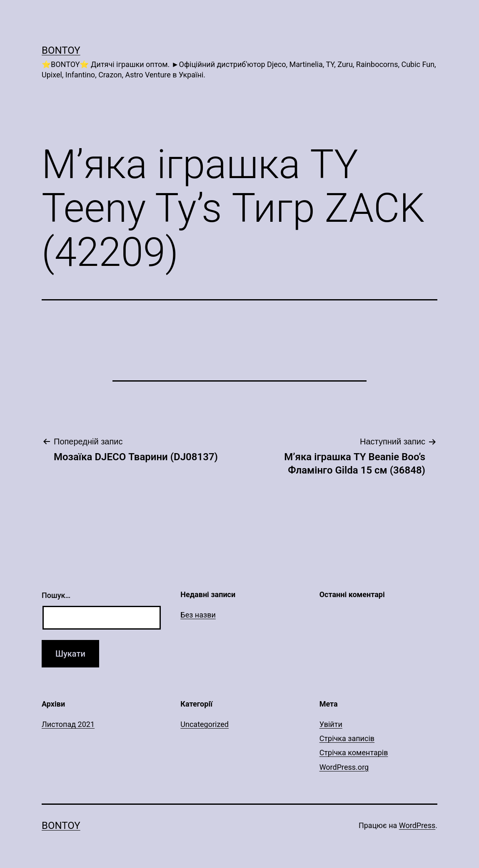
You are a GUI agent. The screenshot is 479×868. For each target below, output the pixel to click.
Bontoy (61, 50)
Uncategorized (205, 724)
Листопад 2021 (68, 724)
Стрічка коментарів (354, 753)
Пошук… (56, 595)
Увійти (331, 724)
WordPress (417, 825)
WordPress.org (344, 767)
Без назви (198, 615)
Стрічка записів (347, 738)
